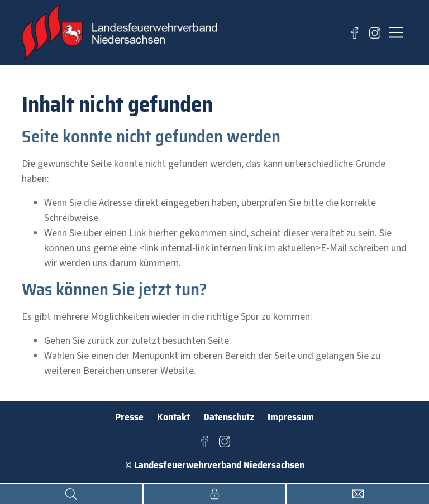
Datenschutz (229, 417)
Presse (129, 417)
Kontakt (173, 417)
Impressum (291, 417)
